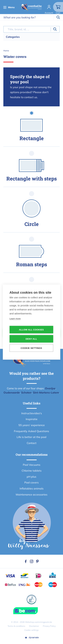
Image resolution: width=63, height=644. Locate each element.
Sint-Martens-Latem (46, 392)
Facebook (26, 561)
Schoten (26, 392)
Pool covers (32, 482)
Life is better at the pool (32, 437)
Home (6, 51)
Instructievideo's (32, 413)
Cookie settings (32, 630)
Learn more (15, 318)
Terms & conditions (16, 626)
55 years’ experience (32, 425)
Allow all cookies (31, 330)
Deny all (31, 339)
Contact (32, 443)
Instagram (32, 561)
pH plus (32, 477)
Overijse (50, 388)
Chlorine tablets (32, 471)
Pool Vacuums (32, 465)
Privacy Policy (49, 626)
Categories (13, 37)
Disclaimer (34, 626)
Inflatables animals (32, 488)
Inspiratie (32, 419)
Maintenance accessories (32, 494)
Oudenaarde (12, 392)
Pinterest (37, 561)
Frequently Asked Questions (32, 431)
